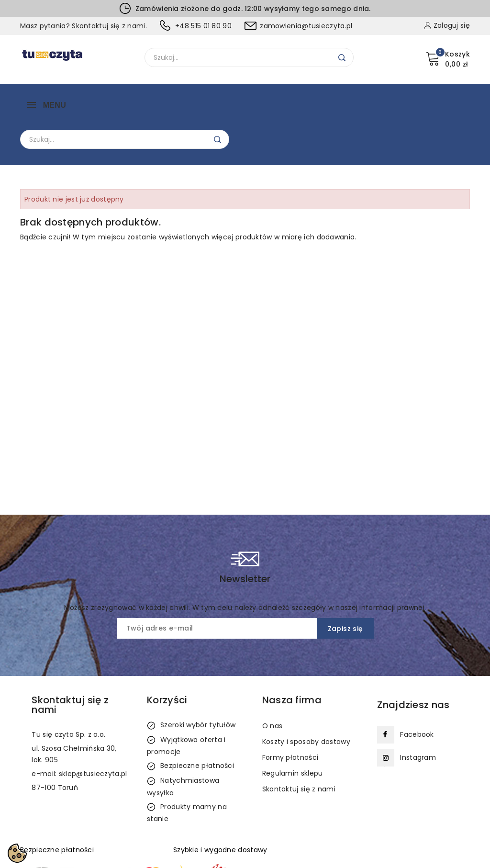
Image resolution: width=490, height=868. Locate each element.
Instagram (418, 709)
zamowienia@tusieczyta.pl (306, 26)
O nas (273, 677)
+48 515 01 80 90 (203, 26)
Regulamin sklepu (293, 725)
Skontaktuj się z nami (299, 741)
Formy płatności (290, 709)
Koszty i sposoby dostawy (306, 693)
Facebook (417, 686)
